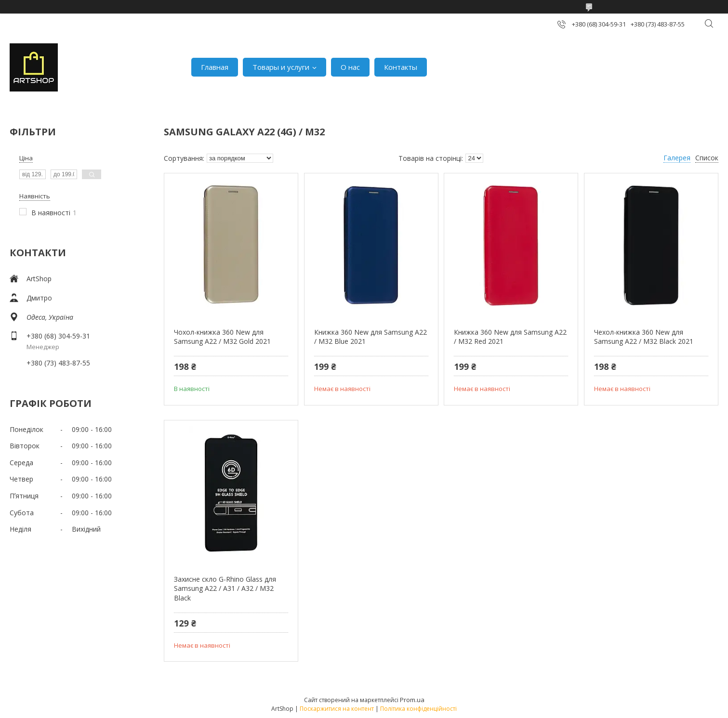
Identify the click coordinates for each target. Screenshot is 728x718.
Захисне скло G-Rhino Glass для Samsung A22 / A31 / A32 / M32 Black (225, 588)
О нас (350, 67)
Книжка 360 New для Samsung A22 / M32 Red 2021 (510, 337)
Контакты (401, 67)
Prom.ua (412, 700)
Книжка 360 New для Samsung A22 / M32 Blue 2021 (371, 337)
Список (707, 158)
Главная (215, 67)
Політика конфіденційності (418, 709)
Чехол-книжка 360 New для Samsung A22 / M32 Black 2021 (644, 337)
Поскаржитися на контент (337, 709)
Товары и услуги (281, 67)
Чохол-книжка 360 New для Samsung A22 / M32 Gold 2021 (222, 337)
